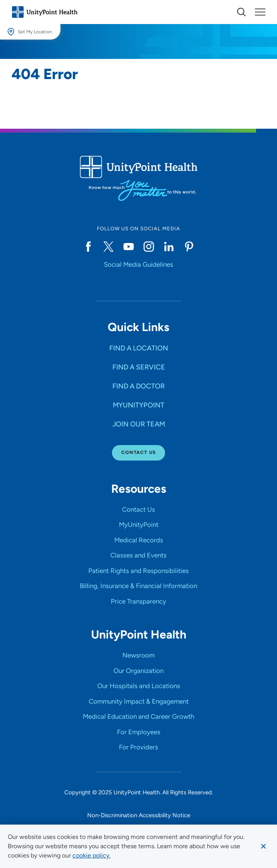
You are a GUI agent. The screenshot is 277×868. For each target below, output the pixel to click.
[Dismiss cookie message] (263, 846)
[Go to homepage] (45, 12)
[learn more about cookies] (91, 856)
